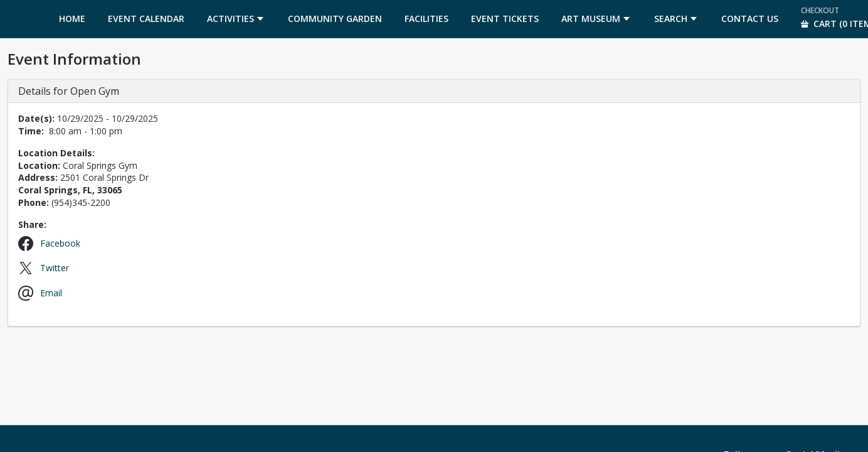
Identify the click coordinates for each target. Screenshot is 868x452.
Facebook (60, 243)
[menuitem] (72, 19)
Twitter (55, 268)
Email (51, 293)
